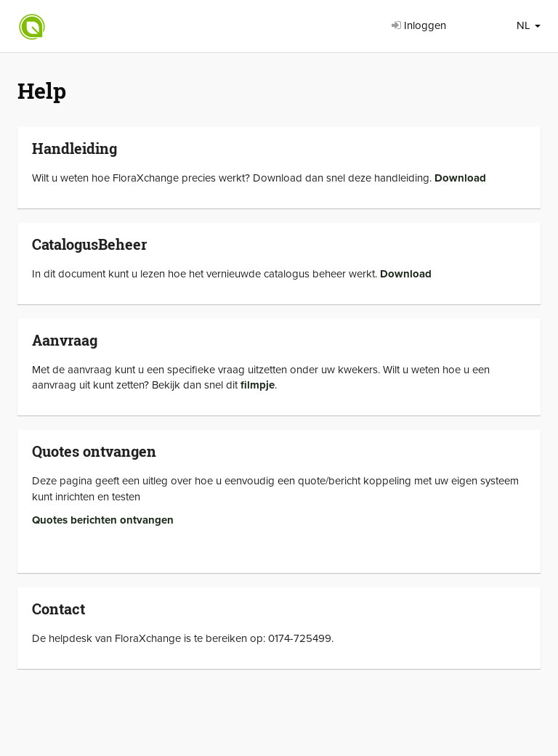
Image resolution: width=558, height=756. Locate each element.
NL (529, 25)
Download (460, 178)
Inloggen (419, 25)
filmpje (258, 385)
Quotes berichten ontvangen (103, 520)
